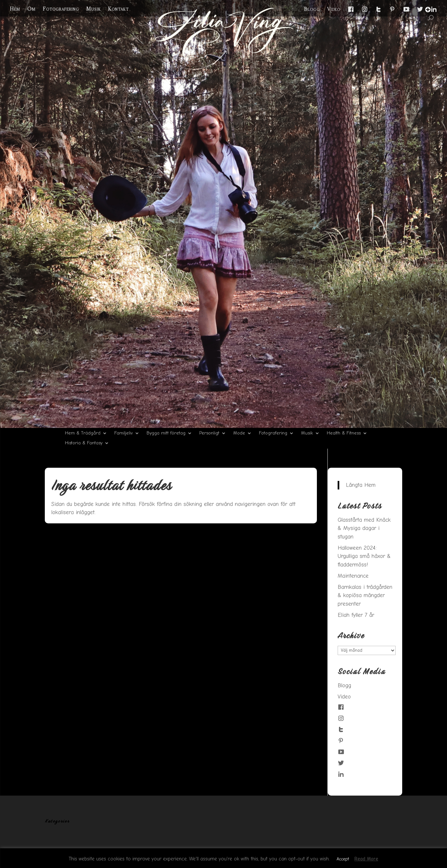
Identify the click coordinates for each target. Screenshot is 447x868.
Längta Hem (361, 485)
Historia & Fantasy (84, 443)
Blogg (312, 9)
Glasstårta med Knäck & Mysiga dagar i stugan (364, 528)
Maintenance (353, 576)
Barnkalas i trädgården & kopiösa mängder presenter (365, 595)
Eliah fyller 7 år (356, 615)
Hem (15, 9)
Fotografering (61, 9)
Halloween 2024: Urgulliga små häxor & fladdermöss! (364, 556)
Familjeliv (124, 433)
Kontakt (118, 9)
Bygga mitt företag (166, 433)
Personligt (209, 433)
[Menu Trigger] (428, 10)
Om (31, 9)
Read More (366, 859)
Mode (239, 433)
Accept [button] (343, 859)
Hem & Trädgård (83, 433)
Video (334, 9)
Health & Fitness (344, 433)
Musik (94, 9)
